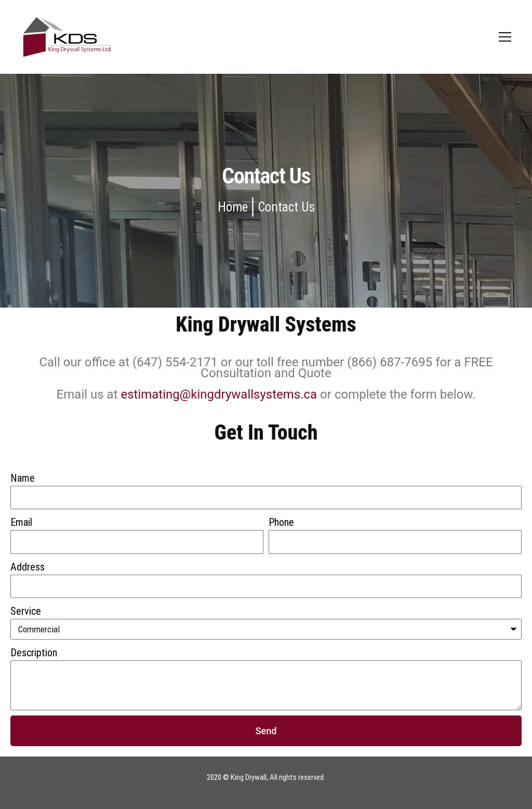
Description (34, 653)
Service (26, 611)
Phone (281, 522)
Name (23, 478)
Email (21, 522)
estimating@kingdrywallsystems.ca (219, 394)
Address (28, 567)
